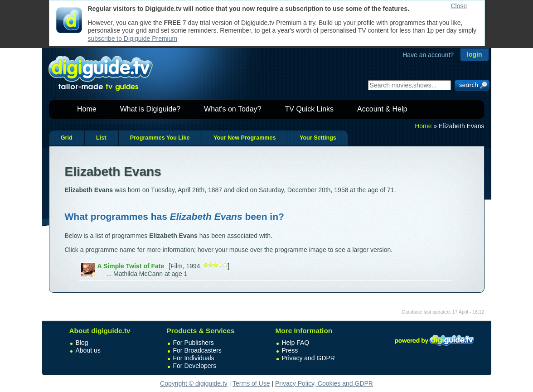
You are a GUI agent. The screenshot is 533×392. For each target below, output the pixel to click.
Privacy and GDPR (308, 358)
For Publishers (194, 343)
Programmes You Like (160, 138)
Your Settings (318, 138)
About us (88, 350)
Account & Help (382, 109)
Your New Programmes (245, 138)
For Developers (195, 366)
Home (87, 109)
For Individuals (194, 358)
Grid (67, 138)
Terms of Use (251, 383)
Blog (82, 343)
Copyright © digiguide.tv (194, 383)
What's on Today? (233, 109)
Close (459, 6)
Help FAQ (296, 343)
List (101, 138)
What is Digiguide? (150, 109)
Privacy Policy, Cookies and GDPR (324, 383)
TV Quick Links (309, 109)
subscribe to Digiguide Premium (133, 39)
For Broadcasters (197, 350)
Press (290, 350)
